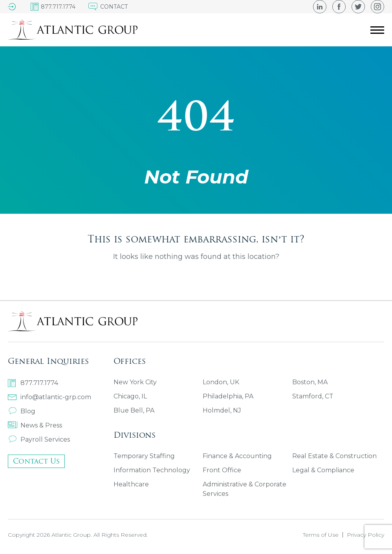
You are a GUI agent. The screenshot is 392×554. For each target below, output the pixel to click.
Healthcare (131, 484)
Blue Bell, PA (134, 410)
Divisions (135, 435)
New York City (135, 382)
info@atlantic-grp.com (49, 397)
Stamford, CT (313, 396)
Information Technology (152, 470)
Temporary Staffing (144, 456)
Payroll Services (39, 439)
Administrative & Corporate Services (245, 489)
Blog (22, 411)
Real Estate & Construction (334, 456)
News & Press (35, 425)
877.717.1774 (33, 383)
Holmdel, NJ (222, 410)
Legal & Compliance (323, 470)
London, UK (221, 382)
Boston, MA (310, 382)
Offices (130, 361)
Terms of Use (321, 535)
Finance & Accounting (237, 456)
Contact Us (36, 461)
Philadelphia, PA (228, 396)
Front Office (222, 470)
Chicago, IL (130, 396)
